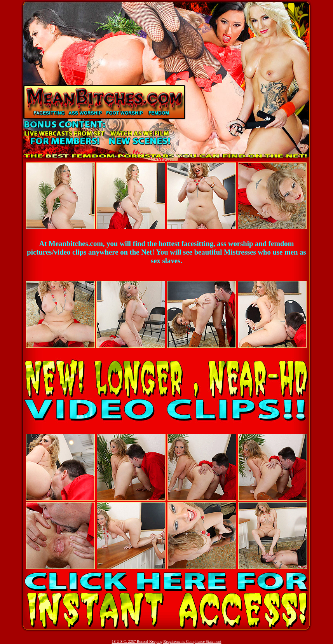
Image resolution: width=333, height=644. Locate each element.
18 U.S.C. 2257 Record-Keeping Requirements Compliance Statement (167, 641)
